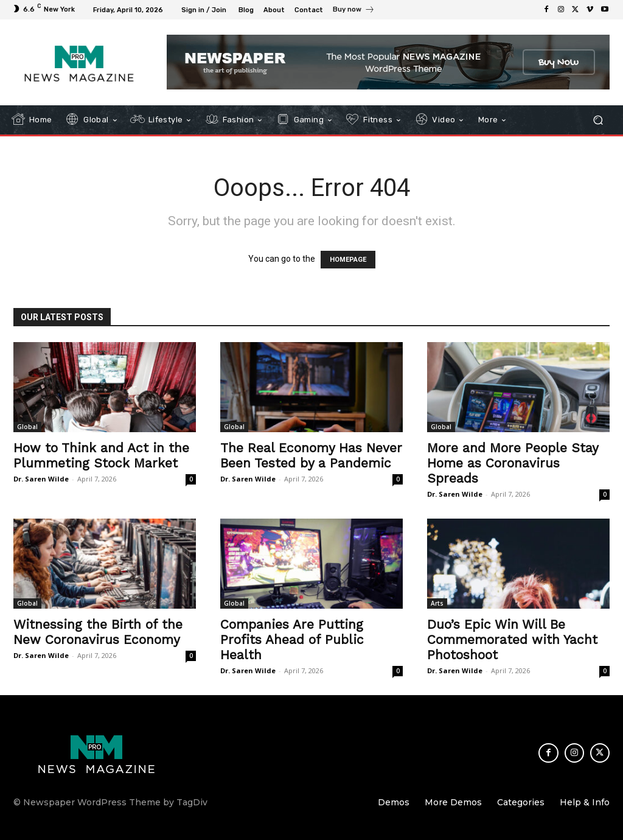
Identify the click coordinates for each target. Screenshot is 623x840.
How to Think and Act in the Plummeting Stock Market (101, 455)
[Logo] (96, 753)
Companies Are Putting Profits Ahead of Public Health (292, 639)
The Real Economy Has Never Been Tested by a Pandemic (311, 455)
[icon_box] (354, 11)
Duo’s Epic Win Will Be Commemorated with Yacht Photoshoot (512, 639)
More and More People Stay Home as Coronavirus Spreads (513, 463)
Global (27, 427)
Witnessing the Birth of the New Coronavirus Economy (98, 632)
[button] (598, 120)
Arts (437, 603)
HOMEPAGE (348, 260)
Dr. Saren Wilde (41, 479)
